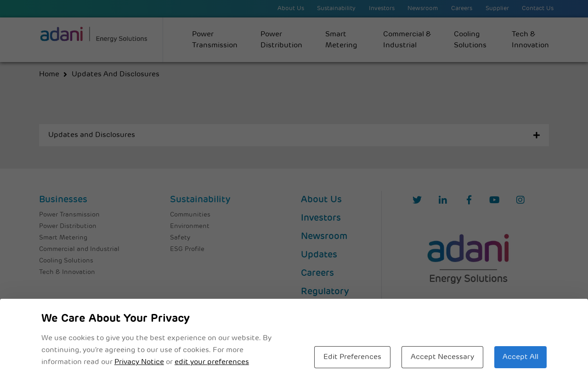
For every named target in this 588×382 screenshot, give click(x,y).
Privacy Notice (139, 362)
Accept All (520, 357)
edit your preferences (212, 362)
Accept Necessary (442, 357)
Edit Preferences (352, 357)
